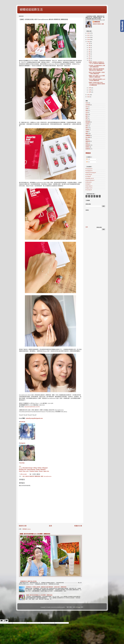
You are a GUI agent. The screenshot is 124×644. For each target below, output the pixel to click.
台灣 (87, 109)
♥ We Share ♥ (89, 186)
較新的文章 (23, 526)
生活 (87, 120)
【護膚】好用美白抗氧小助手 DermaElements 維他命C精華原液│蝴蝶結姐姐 (97, 84)
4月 (90, 50)
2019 (89, 39)
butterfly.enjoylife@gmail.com (34, 418)
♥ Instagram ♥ (89, 171)
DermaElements (48, 476)
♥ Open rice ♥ (89, 188)
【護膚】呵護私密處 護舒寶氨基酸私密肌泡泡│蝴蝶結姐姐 (96, 70)
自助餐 (87, 130)
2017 (89, 35)
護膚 (42, 476)
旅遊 (87, 111)
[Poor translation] (6, 621)
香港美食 (88, 145)
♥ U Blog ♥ (88, 176)
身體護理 (88, 135)
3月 (90, 48)
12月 (90, 92)
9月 (90, 60)
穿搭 (87, 126)
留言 (88, 162)
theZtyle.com (23, 470)
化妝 (87, 103)
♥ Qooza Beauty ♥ (90, 180)
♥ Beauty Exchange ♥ (91, 173)
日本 (87, 112)
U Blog (35, 468)
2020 (89, 42)
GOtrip (40, 468)
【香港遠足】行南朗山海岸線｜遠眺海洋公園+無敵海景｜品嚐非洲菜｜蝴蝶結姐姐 (46, 587)
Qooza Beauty (31, 470)
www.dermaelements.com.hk (32, 407)
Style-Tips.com (24, 471)
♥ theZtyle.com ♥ (90, 178)
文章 (88, 159)
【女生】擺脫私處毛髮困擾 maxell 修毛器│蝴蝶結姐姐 (97, 80)
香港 (87, 143)
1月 (90, 43)
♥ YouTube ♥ (89, 190)
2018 (89, 37)
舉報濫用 (88, 153)
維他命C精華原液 (30, 476)
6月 (90, 54)
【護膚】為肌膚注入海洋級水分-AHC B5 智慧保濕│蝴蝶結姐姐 (96, 63)
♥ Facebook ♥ (89, 169)
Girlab (38, 470)
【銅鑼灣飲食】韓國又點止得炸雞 (28, 581)
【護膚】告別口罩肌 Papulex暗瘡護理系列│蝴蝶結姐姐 (96, 76)
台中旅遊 (88, 105)
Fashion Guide (34, 471)
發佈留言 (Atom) (27, 529)
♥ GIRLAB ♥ (89, 182)
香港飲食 (88, 149)
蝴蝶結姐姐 (37, 476)
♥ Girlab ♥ (88, 184)
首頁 (50, 526)
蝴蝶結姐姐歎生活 (31, 10)
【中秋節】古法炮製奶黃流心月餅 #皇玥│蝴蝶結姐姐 (97, 66)
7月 (90, 56)
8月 (90, 58)
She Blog (21, 468)
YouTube (22, 463)
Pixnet (41, 471)
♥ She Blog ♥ (89, 175)
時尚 (87, 114)
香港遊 (87, 147)
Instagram (22, 443)
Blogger (79, 607)
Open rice (46, 471)
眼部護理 (88, 122)
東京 (87, 116)
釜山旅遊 (88, 137)
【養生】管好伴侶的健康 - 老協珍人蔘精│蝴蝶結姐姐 (97, 73)
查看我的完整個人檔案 (98, 24)
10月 (90, 88)
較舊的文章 (78, 526)
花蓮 (87, 132)
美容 (87, 128)
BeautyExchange (27, 468)
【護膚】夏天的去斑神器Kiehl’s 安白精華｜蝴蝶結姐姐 (35, 534)
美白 (24, 476)
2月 (90, 46)
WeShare (43, 470)
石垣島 (87, 124)
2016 (89, 33)
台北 (87, 107)
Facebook (22, 422)
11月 (90, 90)
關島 (87, 139)
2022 (89, 97)
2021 (89, 95)
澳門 (87, 118)
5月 (90, 52)
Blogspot (45, 468)
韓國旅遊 (88, 141)
